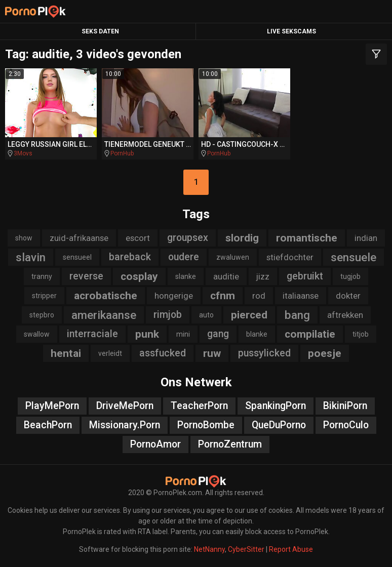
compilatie (310, 334)
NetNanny (209, 549)
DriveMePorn (125, 406)
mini (183, 334)
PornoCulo (346, 425)
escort (138, 238)
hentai (66, 353)
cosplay (139, 276)
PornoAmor (155, 444)
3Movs (23, 153)
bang (297, 315)
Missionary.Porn (125, 425)
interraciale (92, 334)
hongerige (174, 296)
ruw (212, 353)
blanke (257, 334)
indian (366, 238)
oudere (184, 257)
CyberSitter (246, 549)
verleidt (110, 353)
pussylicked (264, 353)
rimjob (168, 315)
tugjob (350, 276)
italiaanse (301, 296)
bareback (130, 257)
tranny (42, 276)
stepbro (42, 315)
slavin (31, 257)
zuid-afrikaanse (79, 238)
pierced (249, 315)
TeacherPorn (199, 406)
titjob (361, 334)
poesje (325, 353)
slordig (242, 238)
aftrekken (345, 315)
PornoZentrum (230, 444)
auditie (226, 276)
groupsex (188, 238)
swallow (37, 334)
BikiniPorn (345, 406)
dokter (348, 296)
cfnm (223, 296)
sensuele (354, 257)
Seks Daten (100, 31)
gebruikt (305, 276)
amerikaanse (104, 315)
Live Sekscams (291, 31)
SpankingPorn (276, 406)
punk (147, 334)
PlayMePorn (52, 406)
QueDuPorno (279, 425)
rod (259, 296)
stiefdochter (290, 257)
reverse (86, 276)
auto (206, 315)
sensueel (77, 257)
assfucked (163, 353)
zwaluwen (233, 257)
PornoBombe (206, 425)
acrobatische (106, 296)
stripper (44, 296)
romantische (307, 238)
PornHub (122, 153)
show (24, 238)
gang (218, 334)
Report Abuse (291, 549)
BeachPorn (48, 425)
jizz (263, 276)
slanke (186, 276)
